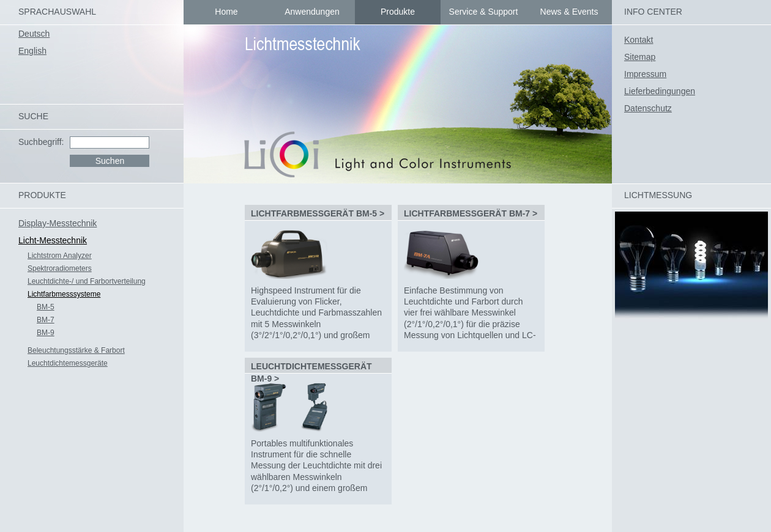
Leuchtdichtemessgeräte (68, 363)
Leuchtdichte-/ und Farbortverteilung (87, 281)
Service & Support (484, 12)
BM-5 (46, 307)
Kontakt (639, 40)
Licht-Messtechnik (53, 240)
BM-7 (46, 320)
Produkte (398, 12)
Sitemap (640, 57)
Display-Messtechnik (58, 223)
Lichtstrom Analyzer (60, 256)
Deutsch (34, 34)
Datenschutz (648, 108)
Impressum (645, 74)
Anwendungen (312, 12)
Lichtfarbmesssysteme (64, 294)
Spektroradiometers (60, 268)
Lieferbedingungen (660, 91)
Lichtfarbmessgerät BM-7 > (471, 213)
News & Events (569, 12)
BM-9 (46, 333)
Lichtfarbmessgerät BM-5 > (318, 213)
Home (226, 12)
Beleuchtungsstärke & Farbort (76, 350)
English (32, 51)
